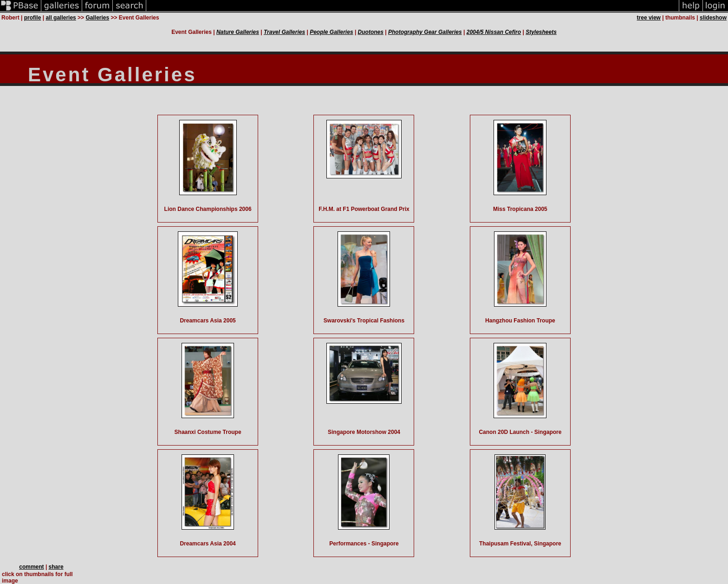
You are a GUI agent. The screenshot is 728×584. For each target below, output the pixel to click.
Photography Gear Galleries (425, 32)
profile (33, 18)
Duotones (371, 32)
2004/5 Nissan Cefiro (494, 32)
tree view (649, 18)
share (56, 567)
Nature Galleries (238, 32)
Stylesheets (541, 32)
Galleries (97, 18)
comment (31, 567)
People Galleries (331, 32)
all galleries (61, 18)
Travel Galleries (284, 32)
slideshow (713, 18)
